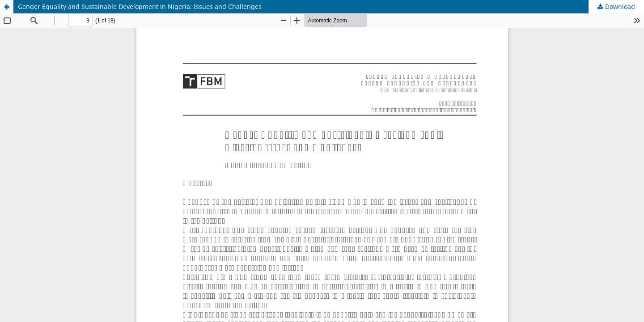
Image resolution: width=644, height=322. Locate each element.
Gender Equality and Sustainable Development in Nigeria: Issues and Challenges (140, 6)
